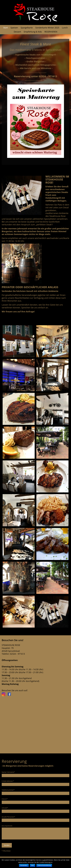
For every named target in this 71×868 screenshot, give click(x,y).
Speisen (14, 28)
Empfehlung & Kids (33, 32)
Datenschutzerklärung (44, 865)
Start (6, 28)
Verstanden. (24, 865)
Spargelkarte (27, 28)
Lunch (65, 28)
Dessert (17, 32)
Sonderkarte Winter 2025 (47, 28)
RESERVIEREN (51, 32)
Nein (33, 865)
